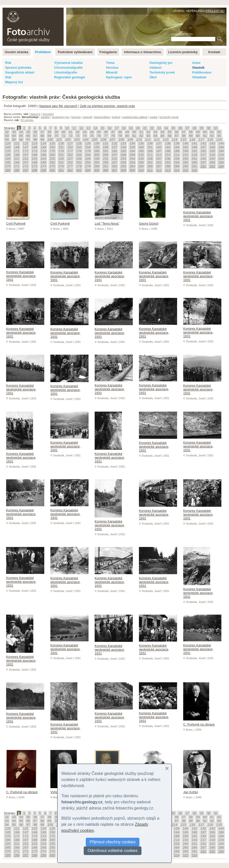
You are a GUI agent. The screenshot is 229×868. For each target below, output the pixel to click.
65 (21, 136)
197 (26, 155)
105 (95, 140)
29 (202, 128)
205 (97, 155)
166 (194, 147)
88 (184, 136)
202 (70, 155)
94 (7, 140)
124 (43, 143)
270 (8, 166)
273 (34, 166)
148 (34, 147)
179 (88, 151)
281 (105, 166)
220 (8, 159)
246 (17, 162)
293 (212, 166)
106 (103, 140)
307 (114, 170)
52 (148, 132)
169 (221, 147)
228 (79, 159)
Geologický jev (161, 63)
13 (88, 128)
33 (14, 132)
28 (194, 128)
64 (14, 136)
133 (123, 143)
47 (113, 132)
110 (139, 140)
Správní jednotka (18, 68)
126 (61, 143)
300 (52, 170)
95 (14, 140)
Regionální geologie (70, 77)
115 (184, 140)
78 (113, 136)
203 (79, 155)
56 (177, 132)
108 (121, 140)
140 (185, 143)
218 (212, 155)
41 (70, 132)
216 (194, 155)
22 (152, 128)
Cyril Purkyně (18, 222)
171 (17, 151)
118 (210, 140)
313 (168, 170)
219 (221, 155)
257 (114, 162)
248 (34, 162)
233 (123, 159)
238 (168, 159)
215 (185, 155)
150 (52, 147)
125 (52, 143)
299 (43, 170)
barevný (35, 114)
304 (88, 170)
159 (132, 147)
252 (70, 162)
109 (130, 140)
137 (159, 143)
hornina (76, 117)
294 (221, 166)
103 (77, 140)
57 (184, 132)
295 (8, 170)
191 (194, 151)
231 (105, 159)
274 (43, 166)
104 (86, 140)
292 (203, 166)
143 (212, 143)
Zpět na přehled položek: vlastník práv (107, 106)
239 (177, 159)
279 (88, 166)
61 (212, 132)
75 (92, 136)
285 (141, 166)
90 (198, 136)
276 (61, 166)
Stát (8, 77)
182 (114, 151)
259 (132, 162)
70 (56, 136)
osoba (153, 117)
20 (138, 128)
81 (134, 136)
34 (21, 132)
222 (26, 159)
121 (17, 143)
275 (52, 166)
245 (8, 162)
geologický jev (60, 117)
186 (150, 151)
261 (150, 162)
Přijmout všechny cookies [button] (113, 842)
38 (49, 132)
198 (34, 155)
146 (17, 147)
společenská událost (135, 117)
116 (192, 140)
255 (97, 162)
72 (70, 136)
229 (88, 159)
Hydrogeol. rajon (119, 77)
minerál (88, 117)
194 (221, 151)
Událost (155, 68)
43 (85, 132)
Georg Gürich (153, 222)
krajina (116, 117)
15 (103, 128)
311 (150, 170)
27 (187, 128)
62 (219, 132)
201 (61, 155)
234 (132, 159)
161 (150, 147)
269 (221, 162)
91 (205, 136)
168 (212, 147)
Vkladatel (199, 77)
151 (61, 147)
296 (17, 170)
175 (52, 151)
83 (148, 136)
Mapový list (14, 82)
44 (92, 132)
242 (203, 159)
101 (59, 140)
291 (194, 166)
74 (85, 136)
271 (17, 166)
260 (141, 162)
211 (150, 155)
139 (177, 143)
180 (97, 151)
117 (201, 140)
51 (141, 132)
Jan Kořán (197, 790)
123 (34, 143)
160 (141, 147)
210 (141, 155)
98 (35, 140)
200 (52, 155)
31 (216, 128)
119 (219, 140)
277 (70, 166)
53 (155, 132)
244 (221, 159)
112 (157, 140)
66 (28, 136)
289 (177, 166)
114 (175, 140)
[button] (167, 769)
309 (132, 170)
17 (117, 128)
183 (123, 151)
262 (159, 162)
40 (63, 132)
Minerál (112, 72)
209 (132, 155)
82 (141, 136)
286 (150, 166)
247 (26, 162)
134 (132, 143)
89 (191, 136)
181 (105, 151)
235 (141, 159)
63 (7, 136)
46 (106, 132)
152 (70, 147)
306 (105, 170)
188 (168, 151)
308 (123, 170)
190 (185, 151)
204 (88, 155)
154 (88, 147)
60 (205, 132)
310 (141, 170)
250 (52, 162)
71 (63, 136)
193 (212, 151)
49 (127, 132)
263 (168, 162)
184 (132, 151)
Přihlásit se (215, 11)
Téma (110, 63)
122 (26, 143)
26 (180, 128)
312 (159, 170)
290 (185, 166)
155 (97, 147)
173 (34, 151)
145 (8, 147)
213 (168, 155)
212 (159, 155)
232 (114, 159)
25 (173, 128)
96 (21, 140)
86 (169, 136)
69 (49, 136)
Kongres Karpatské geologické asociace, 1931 (202, 214)
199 (43, 155)
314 (177, 170)
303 (79, 170)
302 (70, 170)
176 (61, 151)
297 (26, 170)
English (58, 10)
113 (166, 140)
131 (105, 143)
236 (150, 159)
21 (145, 128)
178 (79, 151)
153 (79, 147)
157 (114, 147)
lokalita (45, 117)
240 (185, 159)
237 (159, 159)
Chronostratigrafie (68, 68)
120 (8, 143)
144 (221, 143)
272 (26, 166)
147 (26, 147)
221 (17, 159)
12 (81, 128)
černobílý (48, 114)
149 (43, 147)
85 (163, 136)
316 (194, 170)
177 (70, 151)
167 (203, 147)
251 (61, 162)
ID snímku (27, 120)
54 (163, 132)
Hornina (112, 68)
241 (194, 159)
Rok (8, 63)
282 (114, 166)
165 (185, 147)
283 (123, 166)
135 (141, 143)
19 (131, 128)
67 (35, 136)
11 (74, 128)
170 (8, 151)
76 (99, 136)
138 (168, 143)
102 (68, 140)
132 (114, 143)
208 (123, 155)
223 (34, 159)
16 (109, 128)
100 (50, 140)
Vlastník (198, 68)
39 (56, 132)
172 (26, 151)
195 (8, 155)
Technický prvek (162, 72)
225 (52, 159)
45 (99, 132)
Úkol (153, 77)
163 (168, 147)
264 (177, 162)
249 (43, 162)
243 (212, 159)
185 (141, 151)
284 (132, 166)
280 (97, 166)
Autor (196, 63)
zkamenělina (102, 117)
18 (124, 128)
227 (70, 159)
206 (105, 155)
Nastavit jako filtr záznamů (58, 106)
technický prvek (169, 117)
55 (169, 132)
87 (177, 136)
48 (120, 132)
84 (155, 136)
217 (203, 155)
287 (159, 166)
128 (79, 143)
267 (203, 162)
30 (209, 128)
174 (43, 151)
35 (28, 132)
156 (105, 147)
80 (127, 136)
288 (168, 166)
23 (159, 128)
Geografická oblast (20, 72)
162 (159, 147)
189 (177, 151)
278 (79, 166)
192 (203, 151)
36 (35, 132)
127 (70, 143)
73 (78, 136)
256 (105, 162)
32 (7, 132)
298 (34, 170)
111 (148, 140)
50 (134, 132)
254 (88, 162)
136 (150, 143)
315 (185, 170)
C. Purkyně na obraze (199, 722)
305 (97, 170)
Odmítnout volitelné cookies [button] (113, 851)
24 (166, 128)
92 (212, 136)
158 (123, 147)
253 (79, 162)
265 (185, 162)
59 (198, 132)
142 (203, 143)
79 (120, 136)
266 (194, 162)
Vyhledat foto (182, 34)
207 (114, 155)
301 (61, 170)
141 (194, 143)
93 (219, 136)
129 (88, 143)
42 (78, 132)
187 (159, 151)
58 (191, 132)
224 (43, 159)
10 (67, 128)
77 (106, 136)
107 (112, 140)
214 (177, 155)
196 (17, 155)
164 (177, 147)
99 (42, 140)
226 (61, 159)
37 (42, 132)
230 (97, 159)
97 (28, 140)
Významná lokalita (68, 63)
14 (95, 128)
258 (123, 162)
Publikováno (202, 72)
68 (42, 136)
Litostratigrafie (66, 72)
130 (97, 143)
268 (212, 162)
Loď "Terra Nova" (109, 222)
